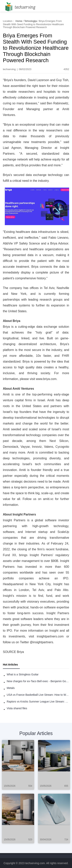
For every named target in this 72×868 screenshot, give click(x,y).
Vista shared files (17, 708)
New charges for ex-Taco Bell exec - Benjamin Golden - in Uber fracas (38, 681)
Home (19, 21)
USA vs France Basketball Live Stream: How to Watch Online (38, 695)
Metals (11, 688)
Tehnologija (31, 21)
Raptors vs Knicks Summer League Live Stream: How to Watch (38, 702)
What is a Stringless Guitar (23, 674)
